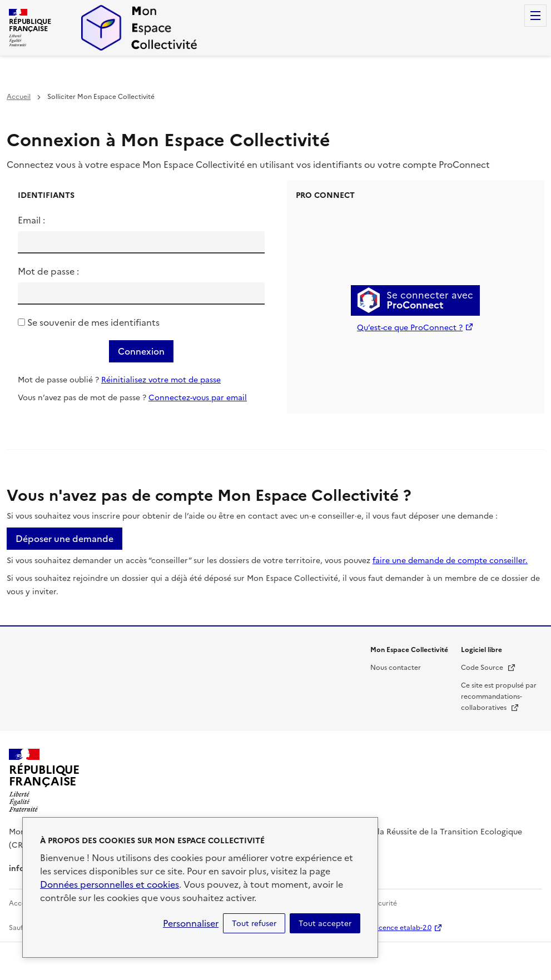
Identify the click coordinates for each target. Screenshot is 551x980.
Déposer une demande (64, 539)
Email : (31, 220)
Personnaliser (191, 923)
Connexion (141, 351)
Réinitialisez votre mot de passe (161, 380)
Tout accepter (325, 923)
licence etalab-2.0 (403, 928)
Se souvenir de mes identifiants (93, 322)
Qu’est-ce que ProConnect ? (410, 328)
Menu (535, 16)
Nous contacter (396, 668)
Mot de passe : (48, 271)
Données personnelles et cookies (110, 884)
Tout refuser (254, 923)
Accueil (19, 97)
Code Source (488, 668)
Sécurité (384, 903)
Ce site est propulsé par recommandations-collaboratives (499, 697)
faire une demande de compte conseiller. (450, 561)
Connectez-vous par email (198, 398)
